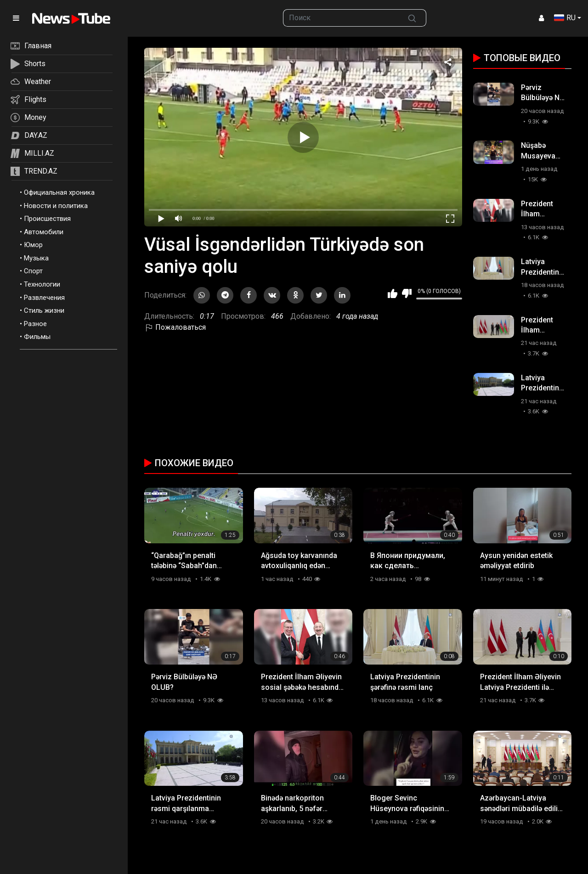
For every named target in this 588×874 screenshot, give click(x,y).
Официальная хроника (59, 192)
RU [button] (565, 18)
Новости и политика (56, 206)
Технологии (42, 284)
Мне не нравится (407, 293)
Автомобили (44, 232)
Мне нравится (393, 293)
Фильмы (37, 337)
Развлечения (44, 298)
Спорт (33, 271)
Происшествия (47, 219)
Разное (35, 324)
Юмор (33, 245)
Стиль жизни (44, 310)
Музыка (36, 258)
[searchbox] (341, 18)
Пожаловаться (175, 327)
